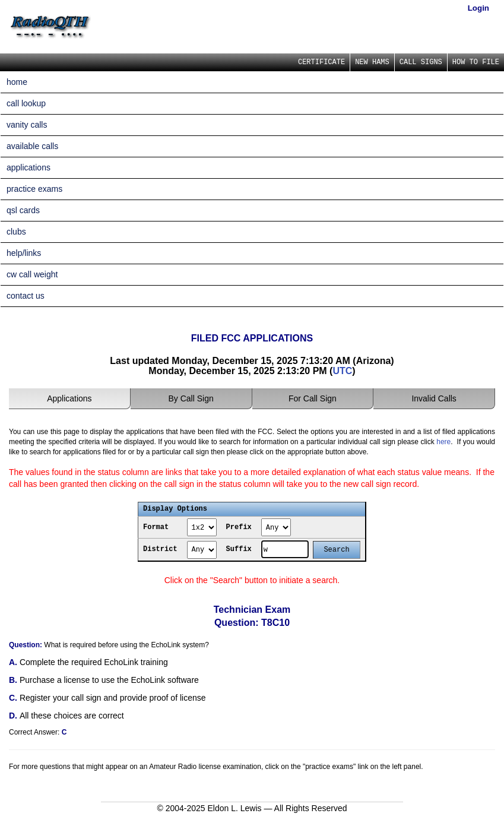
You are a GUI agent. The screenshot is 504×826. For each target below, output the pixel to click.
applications (28, 167)
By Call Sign (191, 398)
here (443, 442)
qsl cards (23, 210)
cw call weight (32, 274)
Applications (69, 398)
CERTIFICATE (321, 62)
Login (478, 8)
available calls (32, 146)
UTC (342, 371)
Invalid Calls (434, 398)
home (17, 82)
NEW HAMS (372, 62)
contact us (26, 296)
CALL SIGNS (421, 62)
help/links (24, 253)
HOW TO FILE (476, 62)
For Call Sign (313, 398)
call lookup (26, 103)
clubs (16, 232)
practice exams (34, 189)
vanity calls (27, 125)
